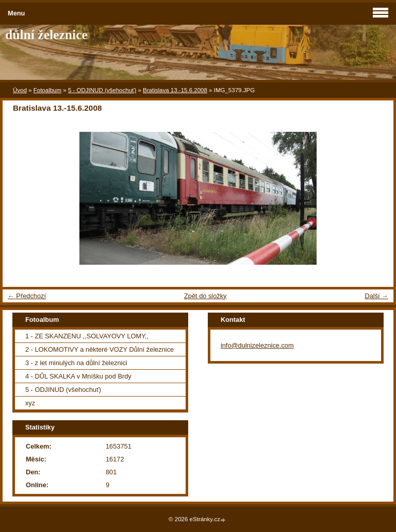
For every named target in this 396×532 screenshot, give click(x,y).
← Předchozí (27, 296)
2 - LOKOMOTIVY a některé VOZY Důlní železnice (100, 349)
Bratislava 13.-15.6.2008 (175, 90)
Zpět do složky (205, 296)
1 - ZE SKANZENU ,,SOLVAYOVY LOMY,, (87, 336)
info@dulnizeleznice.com (257, 345)
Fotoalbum (47, 90)
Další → (376, 296)
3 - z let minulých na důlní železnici (76, 363)
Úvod (20, 90)
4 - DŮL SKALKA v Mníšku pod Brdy (78, 376)
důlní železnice (46, 35)
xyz (30, 403)
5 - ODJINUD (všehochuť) (102, 90)
